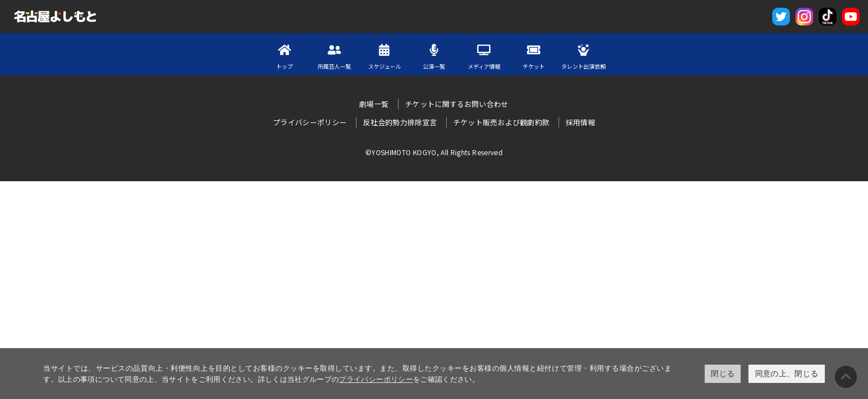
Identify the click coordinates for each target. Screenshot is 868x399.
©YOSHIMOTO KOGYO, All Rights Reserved (434, 152)
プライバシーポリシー (376, 379)
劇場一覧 (374, 104)
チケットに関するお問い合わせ (457, 104)
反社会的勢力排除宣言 (400, 122)
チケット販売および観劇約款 (502, 122)
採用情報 (580, 122)
